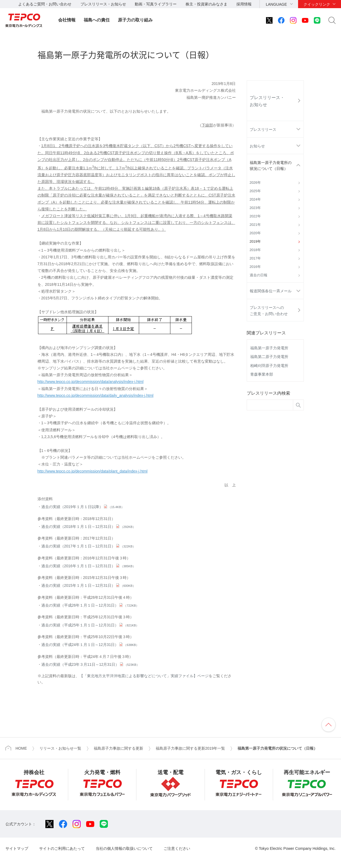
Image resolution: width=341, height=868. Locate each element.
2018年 (255, 250)
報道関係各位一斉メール (271, 291)
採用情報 (244, 4)
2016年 (255, 267)
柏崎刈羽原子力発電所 (269, 366)
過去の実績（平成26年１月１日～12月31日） (90, 605)
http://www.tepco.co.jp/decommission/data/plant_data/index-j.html (93, 471)
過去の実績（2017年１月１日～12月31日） (88, 546)
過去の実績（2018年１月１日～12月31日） (88, 527)
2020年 (255, 233)
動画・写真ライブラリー (156, 4)
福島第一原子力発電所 (269, 348)
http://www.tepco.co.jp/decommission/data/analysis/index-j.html (91, 382)
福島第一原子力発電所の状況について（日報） (271, 166)
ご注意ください (177, 848)
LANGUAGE (276, 4)
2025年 (255, 191)
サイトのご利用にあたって (62, 848)
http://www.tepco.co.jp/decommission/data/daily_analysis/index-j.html (96, 395)
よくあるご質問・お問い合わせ (45, 4)
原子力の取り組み (135, 20)
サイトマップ (17, 848)
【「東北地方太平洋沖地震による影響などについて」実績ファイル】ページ (144, 676)
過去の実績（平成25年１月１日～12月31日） (90, 625)
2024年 (255, 199)
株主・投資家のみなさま (207, 4)
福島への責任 (97, 20)
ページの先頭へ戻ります (329, 725)
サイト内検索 (332, 20)
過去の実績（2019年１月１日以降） (83, 507)
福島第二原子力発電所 (269, 357)
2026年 (255, 183)
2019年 (255, 242)
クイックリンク (317, 4)
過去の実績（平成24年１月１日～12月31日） (90, 645)
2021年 (255, 225)
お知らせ (257, 146)
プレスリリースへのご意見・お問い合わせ (269, 311)
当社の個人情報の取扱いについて (124, 848)
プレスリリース (263, 129)
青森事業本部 (262, 374)
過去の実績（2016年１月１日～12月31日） (88, 566)
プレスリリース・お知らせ (103, 4)
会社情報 (67, 20)
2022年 (255, 216)
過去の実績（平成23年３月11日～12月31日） (90, 664)
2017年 (255, 258)
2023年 (255, 208)
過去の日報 (259, 275)
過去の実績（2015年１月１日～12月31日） (88, 585)
